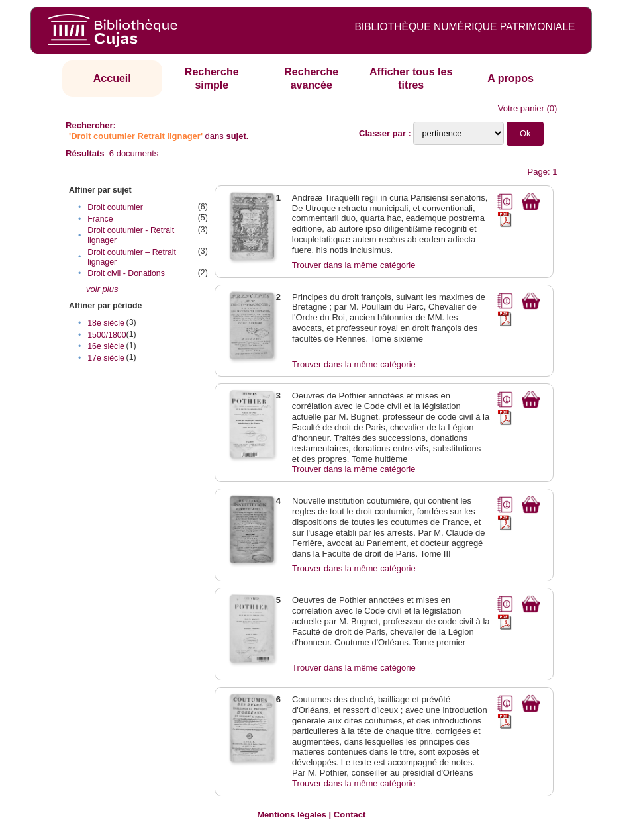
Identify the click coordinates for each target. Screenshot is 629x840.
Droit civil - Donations (126, 273)
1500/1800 (107, 335)
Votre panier (521, 108)
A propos (510, 78)
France (100, 219)
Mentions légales (292, 815)
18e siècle (106, 323)
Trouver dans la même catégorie (354, 265)
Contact (350, 815)
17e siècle (106, 358)
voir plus (102, 289)
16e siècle (106, 346)
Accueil (112, 78)
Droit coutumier (115, 207)
